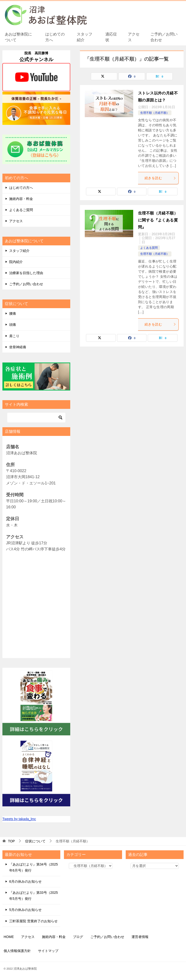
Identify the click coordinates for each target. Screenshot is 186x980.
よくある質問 (149, 248)
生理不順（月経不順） (155, 113)
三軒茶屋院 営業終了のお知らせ (33, 921)
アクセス (134, 37)
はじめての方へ (55, 37)
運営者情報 (140, 937)
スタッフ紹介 (85, 37)
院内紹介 (16, 262)
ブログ (78, 937)
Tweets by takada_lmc (19, 819)
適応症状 (111, 37)
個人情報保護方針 (17, 951)
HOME (9, 937)
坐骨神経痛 (18, 347)
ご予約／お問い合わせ (164, 37)
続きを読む (160, 178)
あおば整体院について (18, 37)
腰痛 (13, 313)
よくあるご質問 (21, 210)
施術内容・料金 (21, 199)
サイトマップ (48, 951)
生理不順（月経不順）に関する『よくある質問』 (158, 220)
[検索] (36, 418)
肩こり (14, 336)
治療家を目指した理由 (26, 273)
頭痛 (13, 325)
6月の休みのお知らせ (25, 881)
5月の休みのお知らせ (25, 910)
